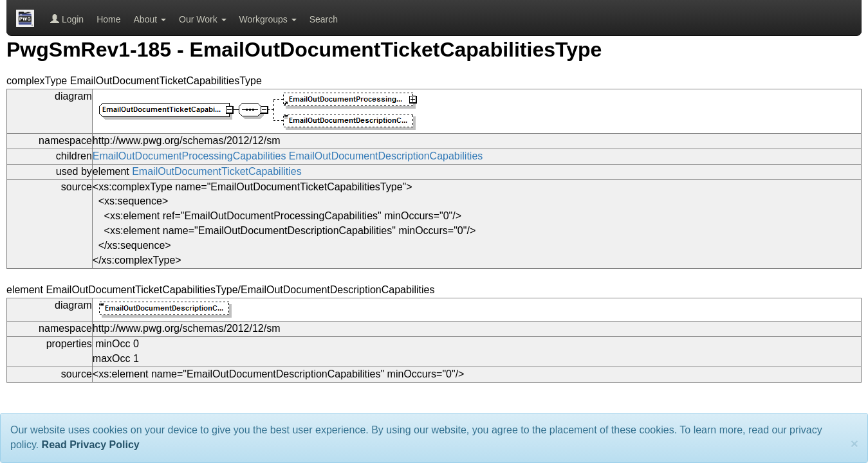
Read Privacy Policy (91, 445)
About (150, 19)
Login (67, 19)
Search (324, 19)
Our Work (203, 19)
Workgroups (268, 19)
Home (108, 19)
